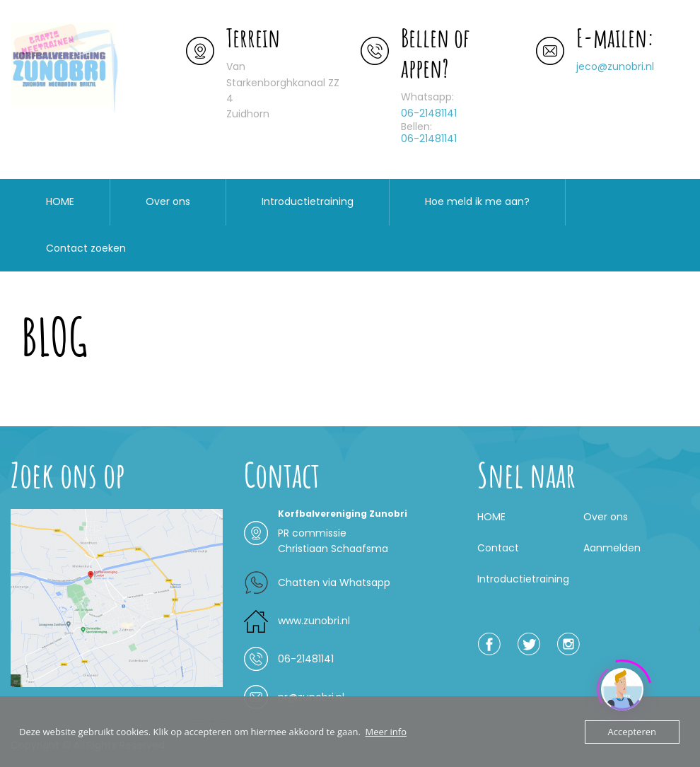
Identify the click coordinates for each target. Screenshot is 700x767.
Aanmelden (612, 548)
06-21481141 (429, 113)
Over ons (168, 201)
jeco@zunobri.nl (615, 66)
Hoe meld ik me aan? (477, 201)
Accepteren (632, 732)
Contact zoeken (86, 248)
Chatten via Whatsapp (334, 582)
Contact (498, 548)
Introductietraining (308, 201)
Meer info (386, 732)
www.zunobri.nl (314, 621)
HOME (60, 201)
